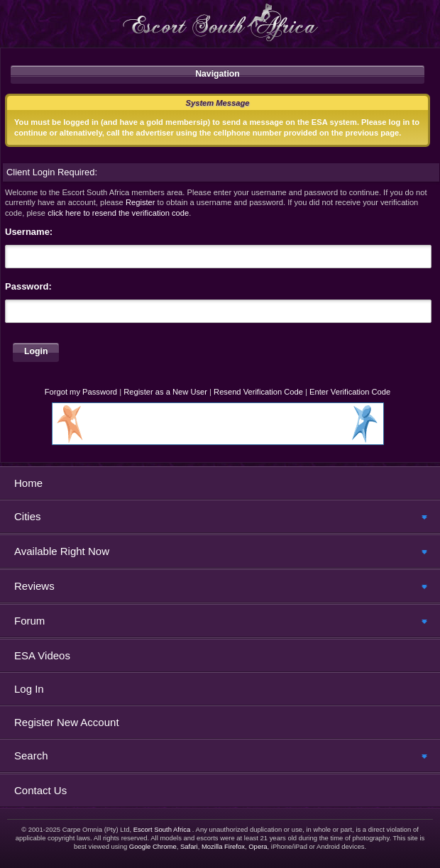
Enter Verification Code (350, 392)
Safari (189, 846)
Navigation (218, 74)
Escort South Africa (162, 829)
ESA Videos (42, 655)
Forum (29, 621)
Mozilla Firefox (223, 846)
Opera (258, 846)
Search (31, 756)
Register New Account (67, 722)
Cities (28, 516)
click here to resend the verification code (118, 213)
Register (141, 202)
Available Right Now (62, 551)
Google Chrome (153, 846)
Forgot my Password (81, 392)
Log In (29, 689)
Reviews (34, 586)
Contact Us (40, 790)
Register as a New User (165, 392)
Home (28, 483)
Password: (28, 286)
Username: (29, 232)
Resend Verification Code (258, 392)
